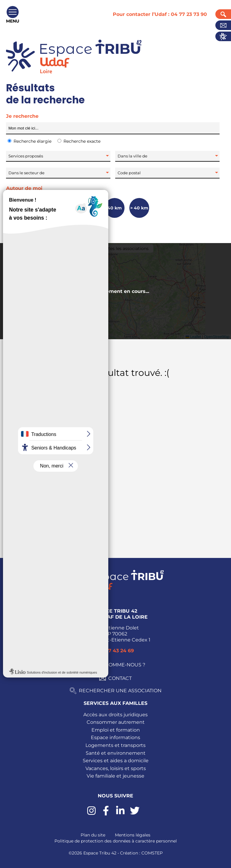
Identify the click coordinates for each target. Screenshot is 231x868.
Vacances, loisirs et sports (116, 768)
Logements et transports (115, 745)
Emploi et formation (116, 730)
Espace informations (115, 737)
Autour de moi (24, 188)
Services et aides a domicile (116, 761)
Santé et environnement (116, 753)
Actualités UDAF (223, 36)
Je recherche (22, 116)
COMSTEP (152, 853)
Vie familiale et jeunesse (115, 776)
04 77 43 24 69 (115, 651)
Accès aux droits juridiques (115, 715)
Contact (223, 25)
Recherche (223, 14)
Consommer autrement (116, 722)
